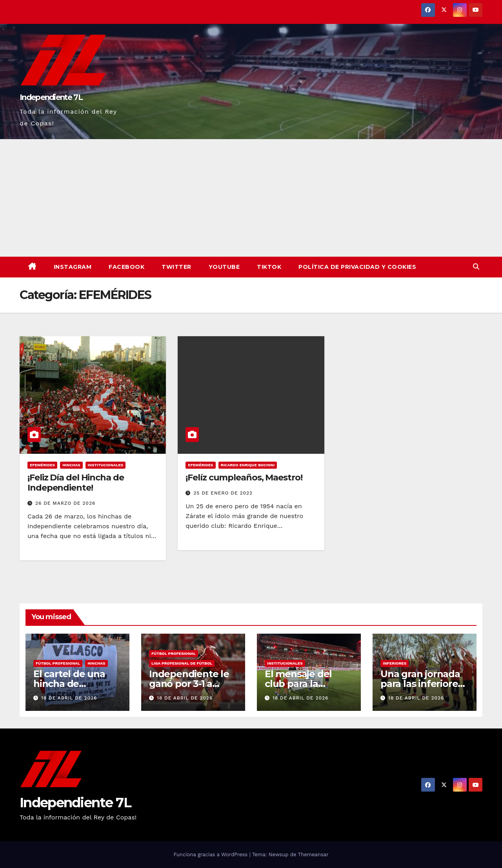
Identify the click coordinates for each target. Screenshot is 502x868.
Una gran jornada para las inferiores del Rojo (421, 684)
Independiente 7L (51, 97)
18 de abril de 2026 (69, 698)
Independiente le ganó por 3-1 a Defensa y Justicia (190, 684)
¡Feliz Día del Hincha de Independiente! (76, 483)
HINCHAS (71, 465)
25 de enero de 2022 (223, 493)
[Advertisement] (251, 198)
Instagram (73, 267)
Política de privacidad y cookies (357, 267)
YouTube (224, 267)
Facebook (126, 267)
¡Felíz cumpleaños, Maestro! (244, 477)
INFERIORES (395, 663)
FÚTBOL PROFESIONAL (58, 663)
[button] (476, 267)
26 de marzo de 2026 (65, 503)
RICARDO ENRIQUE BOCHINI (248, 465)
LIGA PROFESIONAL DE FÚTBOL (182, 663)
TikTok (269, 267)
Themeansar (313, 854)
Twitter (176, 267)
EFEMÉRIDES (42, 465)
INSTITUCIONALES (106, 465)
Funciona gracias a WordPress (211, 854)
